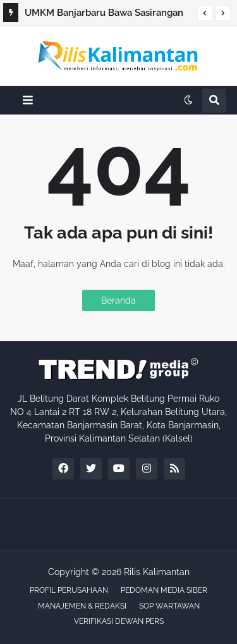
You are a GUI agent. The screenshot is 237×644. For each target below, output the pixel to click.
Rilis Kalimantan (157, 572)
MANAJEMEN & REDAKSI (82, 606)
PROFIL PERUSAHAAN (69, 590)
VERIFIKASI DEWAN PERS (119, 621)
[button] (205, 13)
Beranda (118, 300)
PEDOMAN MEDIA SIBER (164, 590)
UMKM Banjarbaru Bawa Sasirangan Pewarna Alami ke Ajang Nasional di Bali (105, 15)
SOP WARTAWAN (169, 606)
